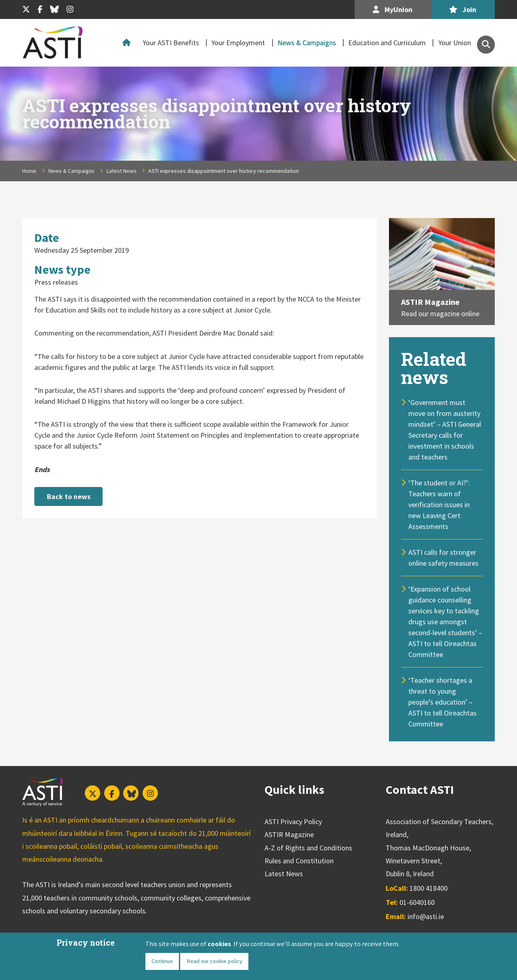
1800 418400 (429, 888)
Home (128, 43)
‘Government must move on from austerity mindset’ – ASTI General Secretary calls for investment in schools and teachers (445, 430)
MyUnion (393, 9)
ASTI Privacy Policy (293, 822)
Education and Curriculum (387, 43)
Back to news (69, 496)
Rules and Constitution (299, 861)
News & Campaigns (307, 43)
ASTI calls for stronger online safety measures (443, 558)
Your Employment (238, 43)
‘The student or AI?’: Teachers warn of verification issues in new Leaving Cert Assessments (439, 505)
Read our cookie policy (214, 961)
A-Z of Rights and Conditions (308, 848)
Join (463, 9)
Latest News (122, 171)
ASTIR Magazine (430, 302)
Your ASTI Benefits (171, 43)
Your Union (455, 43)
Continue (162, 961)
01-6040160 (417, 902)
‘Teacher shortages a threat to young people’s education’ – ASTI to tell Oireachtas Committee (442, 702)
